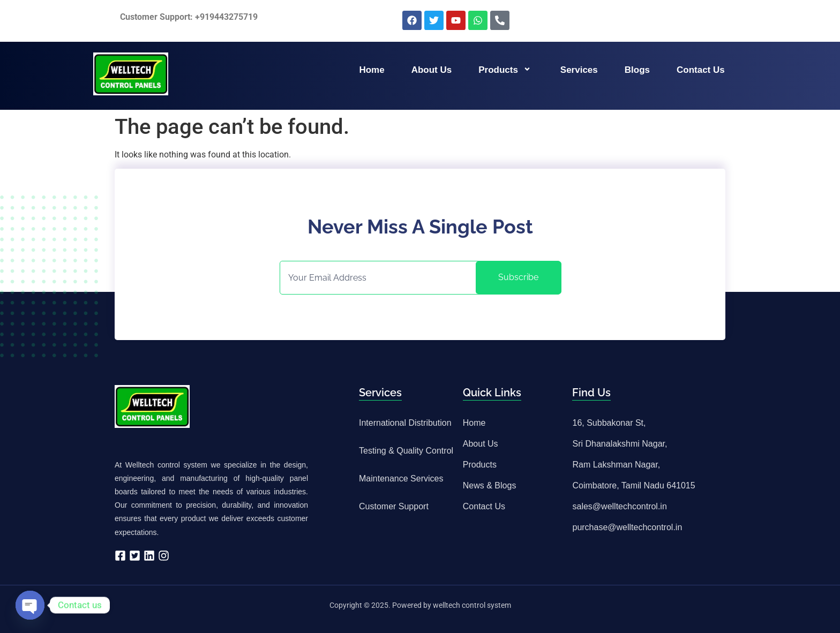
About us (432, 70)
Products (506, 70)
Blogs (637, 70)
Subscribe (518, 277)
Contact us (701, 70)
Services (579, 70)
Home (372, 70)
